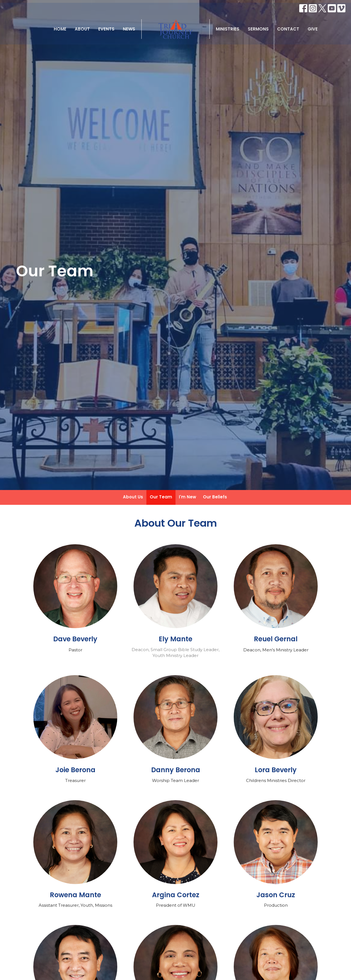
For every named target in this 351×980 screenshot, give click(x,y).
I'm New (188, 497)
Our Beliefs (215, 497)
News (129, 29)
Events (106, 29)
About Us (133, 497)
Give (313, 29)
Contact (288, 29)
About (82, 29)
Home (60, 29)
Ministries (228, 29)
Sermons (258, 29)
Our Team (161, 497)
